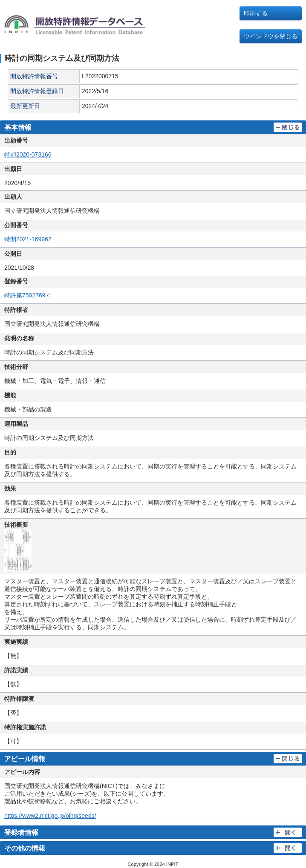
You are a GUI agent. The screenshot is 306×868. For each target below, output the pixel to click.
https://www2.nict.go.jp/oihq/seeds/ (50, 816)
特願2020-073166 (28, 154)
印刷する (256, 13)
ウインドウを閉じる (271, 36)
